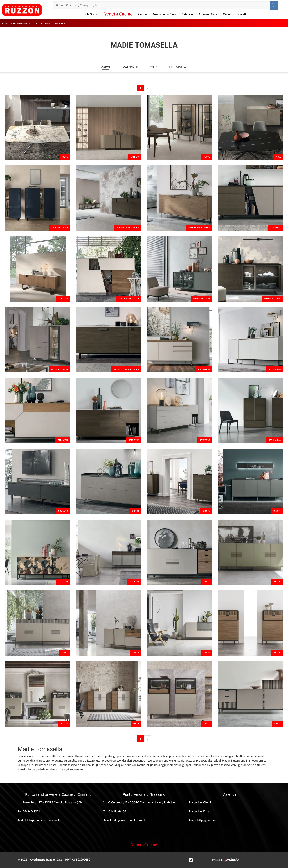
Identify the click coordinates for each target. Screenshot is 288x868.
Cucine (142, 14)
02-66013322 (31, 811)
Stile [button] (153, 67)
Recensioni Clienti (200, 802)
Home (5, 23)
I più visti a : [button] (178, 67)
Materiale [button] (130, 67)
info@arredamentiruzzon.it (43, 820)
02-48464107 (117, 811)
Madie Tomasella (55, 23)
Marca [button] (106, 67)
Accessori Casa (208, 14)
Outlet (227, 14)
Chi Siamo (92, 14)
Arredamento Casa (164, 14)
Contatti (242, 14)
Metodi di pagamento (202, 820)
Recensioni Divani (200, 811)
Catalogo (187, 14)
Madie (39, 23)
